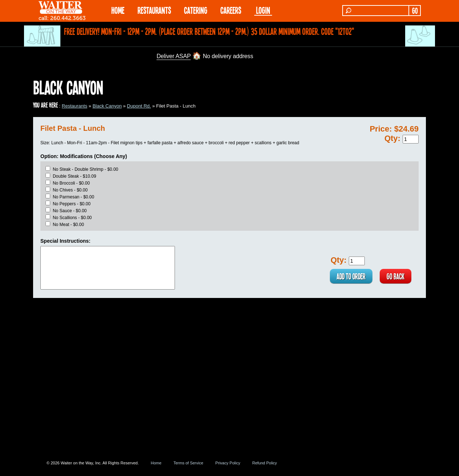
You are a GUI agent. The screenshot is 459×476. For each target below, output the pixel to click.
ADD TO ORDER (350, 276)
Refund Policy (264, 463)
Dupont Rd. (139, 106)
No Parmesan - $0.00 (73, 197)
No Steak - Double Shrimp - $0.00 (85, 169)
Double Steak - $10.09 (74, 176)
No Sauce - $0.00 (70, 211)
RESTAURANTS (154, 10)
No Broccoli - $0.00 (71, 183)
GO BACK (395, 276)
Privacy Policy (228, 463)
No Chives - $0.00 (70, 190)
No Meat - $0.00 (68, 225)
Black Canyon (107, 106)
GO (415, 11)
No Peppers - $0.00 (72, 204)
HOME (118, 10)
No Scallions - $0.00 (72, 218)
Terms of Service (188, 463)
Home (156, 463)
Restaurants (75, 106)
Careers (231, 10)
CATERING (196, 10)
